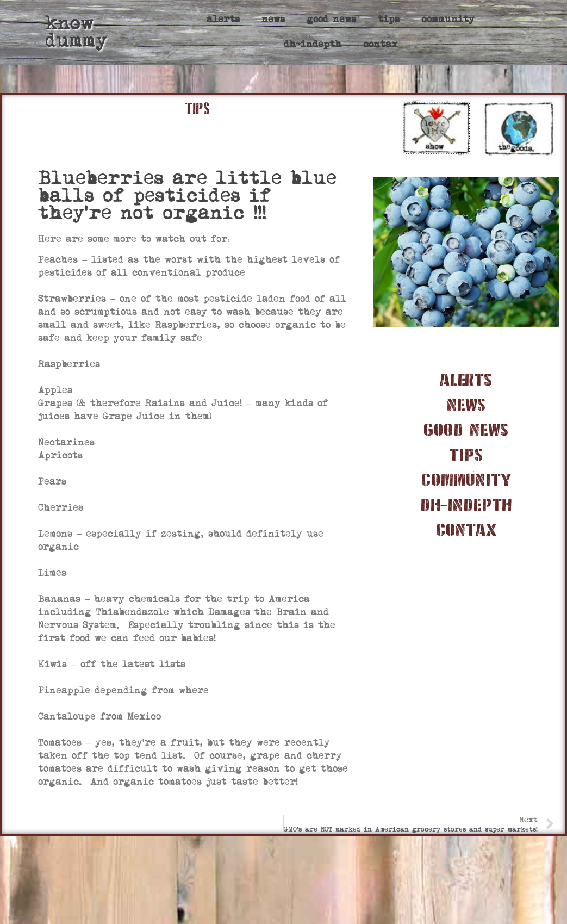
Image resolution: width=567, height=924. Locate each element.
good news (331, 19)
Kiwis (52, 664)
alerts (223, 19)
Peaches (58, 260)
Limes (52, 573)
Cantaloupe (67, 717)
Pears (52, 482)
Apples (55, 390)
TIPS (197, 109)
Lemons (55, 534)
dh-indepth (313, 44)
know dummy (76, 32)
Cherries (61, 508)
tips (389, 19)
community (448, 19)
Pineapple (64, 690)
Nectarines (66, 442)
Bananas (59, 599)
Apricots (60, 455)
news (273, 19)
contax (380, 44)
